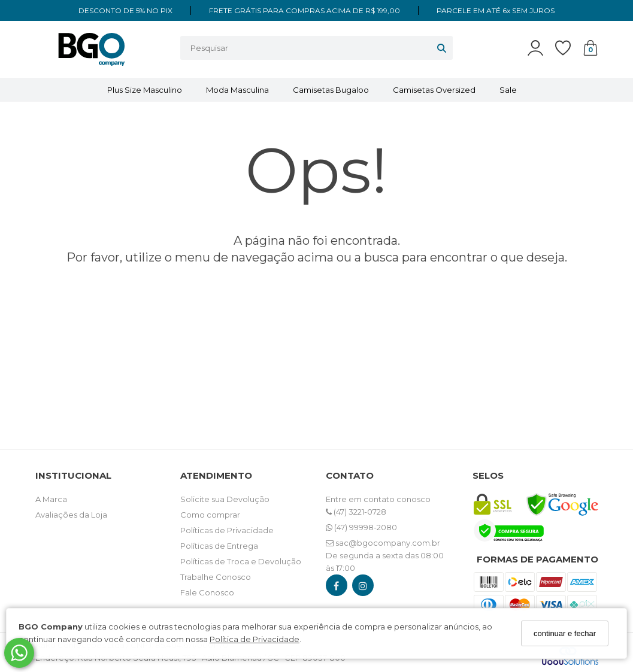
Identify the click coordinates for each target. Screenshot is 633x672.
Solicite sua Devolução (225, 499)
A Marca (51, 499)
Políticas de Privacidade (227, 530)
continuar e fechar (565, 633)
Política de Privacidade (255, 639)
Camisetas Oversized (434, 90)
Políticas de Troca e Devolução (241, 561)
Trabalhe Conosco (216, 577)
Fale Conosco (207, 592)
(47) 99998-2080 (361, 527)
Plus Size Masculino (145, 90)
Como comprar (210, 515)
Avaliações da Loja (71, 515)
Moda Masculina (237, 90)
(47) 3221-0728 (356, 512)
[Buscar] (442, 48)
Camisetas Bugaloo (331, 90)
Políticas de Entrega (219, 546)
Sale (508, 90)
